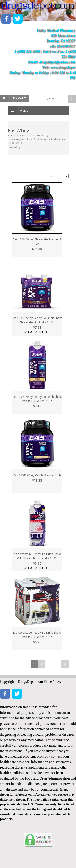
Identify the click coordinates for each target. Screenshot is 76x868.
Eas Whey (15, 147)
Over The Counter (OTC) (33, 135)
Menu (18, 111)
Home (11, 135)
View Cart (18, 98)
